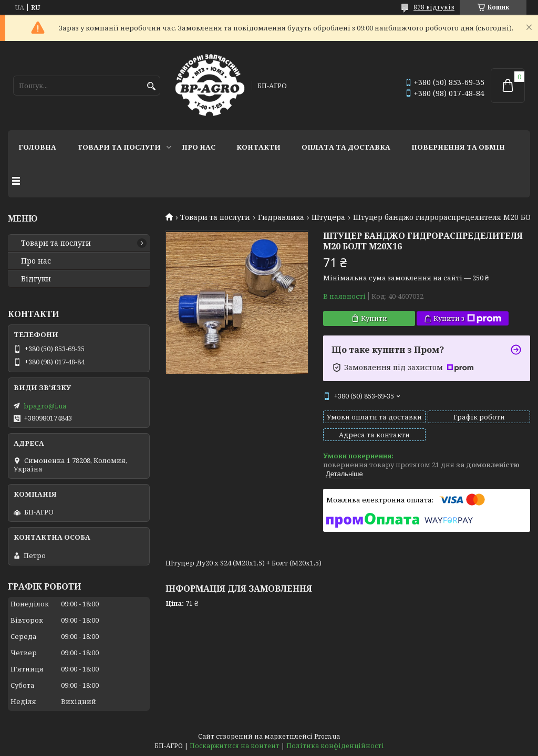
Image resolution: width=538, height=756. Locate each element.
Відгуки (36, 279)
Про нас (199, 147)
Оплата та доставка (346, 147)
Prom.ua (327, 736)
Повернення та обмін (458, 147)
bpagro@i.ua (45, 406)
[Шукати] (151, 86)
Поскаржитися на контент (235, 746)
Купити (374, 318)
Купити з (467, 318)
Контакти (258, 147)
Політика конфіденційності (335, 746)
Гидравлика (281, 217)
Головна (37, 147)
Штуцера (328, 217)
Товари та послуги (119, 147)
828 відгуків (434, 7)
